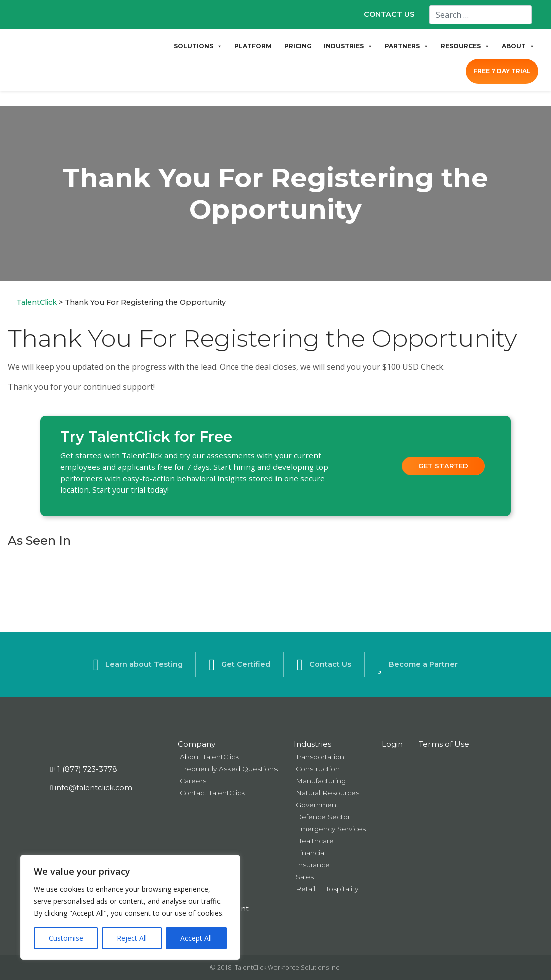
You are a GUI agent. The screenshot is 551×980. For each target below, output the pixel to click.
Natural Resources (327, 793)
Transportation (320, 757)
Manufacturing (321, 781)
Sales (305, 877)
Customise (66, 938)
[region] (130, 907)
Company (197, 744)
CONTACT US (389, 14)
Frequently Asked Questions (229, 769)
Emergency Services (331, 829)
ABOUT (518, 46)
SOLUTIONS (198, 46)
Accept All (196, 938)
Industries (312, 744)
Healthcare (315, 841)
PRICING (298, 46)
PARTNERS (407, 46)
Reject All (132, 938)
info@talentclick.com (91, 788)
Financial (311, 853)
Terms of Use (444, 744)
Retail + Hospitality (327, 889)
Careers (193, 781)
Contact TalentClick (213, 793)
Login (392, 744)
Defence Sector (323, 817)
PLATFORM (253, 46)
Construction (318, 769)
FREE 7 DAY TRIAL (502, 71)
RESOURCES (465, 46)
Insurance (313, 865)
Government (317, 805)
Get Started (443, 466)
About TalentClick (210, 757)
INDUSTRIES (348, 46)
